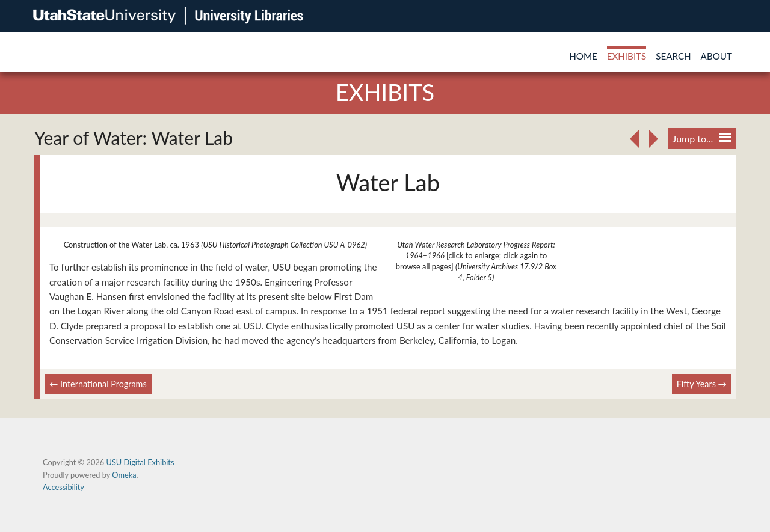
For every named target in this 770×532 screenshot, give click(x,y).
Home (583, 56)
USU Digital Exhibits (140, 462)
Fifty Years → (702, 384)
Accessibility (63, 487)
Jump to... (702, 139)
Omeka (124, 475)
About (716, 56)
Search (673, 56)
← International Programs (98, 384)
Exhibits (627, 56)
